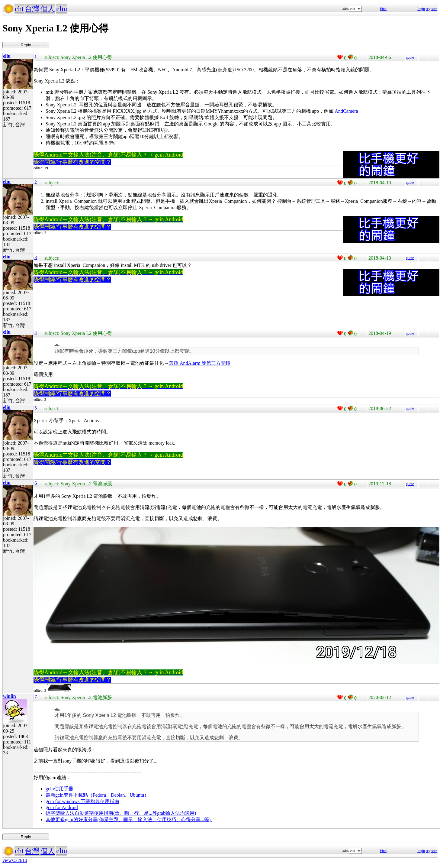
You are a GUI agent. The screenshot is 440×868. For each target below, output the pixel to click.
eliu (62, 9)
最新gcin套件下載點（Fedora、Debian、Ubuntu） (97, 795)
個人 (48, 9)
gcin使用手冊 (59, 789)
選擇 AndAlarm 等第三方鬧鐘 (200, 363)
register (431, 9)
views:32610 (15, 860)
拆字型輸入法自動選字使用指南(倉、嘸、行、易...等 (101, 813)
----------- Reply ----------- (26, 45)
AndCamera (346, 111)
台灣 (32, 9)
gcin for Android (62, 807)
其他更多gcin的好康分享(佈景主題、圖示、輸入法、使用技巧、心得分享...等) (129, 819)
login (421, 9)
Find (383, 9)
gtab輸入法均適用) (177, 813)
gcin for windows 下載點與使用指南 (82, 801)
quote (410, 57)
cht (19, 9)
